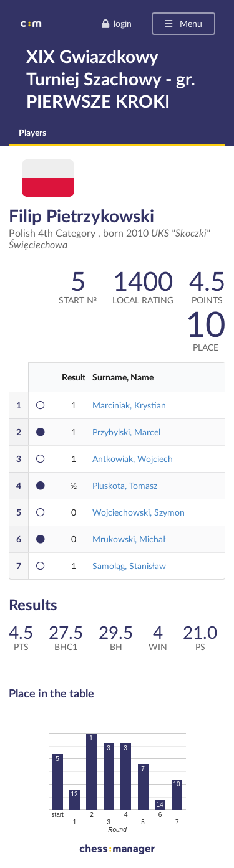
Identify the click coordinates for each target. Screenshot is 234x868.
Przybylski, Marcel (126, 432)
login (116, 23)
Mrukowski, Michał (129, 539)
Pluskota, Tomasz (125, 485)
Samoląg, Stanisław (129, 566)
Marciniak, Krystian (129, 405)
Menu (183, 23)
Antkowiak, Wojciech (133, 459)
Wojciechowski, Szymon (139, 512)
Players (32, 132)
